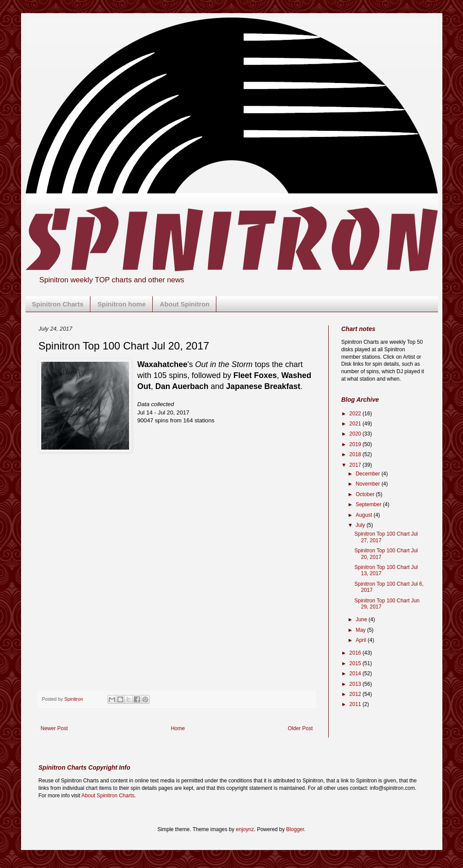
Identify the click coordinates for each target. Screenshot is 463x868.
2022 (356, 414)
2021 (356, 424)
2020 (356, 434)
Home (178, 728)
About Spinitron (185, 304)
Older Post (300, 728)
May (361, 630)
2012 (356, 694)
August (364, 515)
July (361, 525)
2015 (356, 663)
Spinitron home (122, 304)
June (362, 619)
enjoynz (245, 829)
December (368, 474)
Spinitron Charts (58, 304)
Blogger (295, 829)
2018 (356, 454)
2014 (356, 674)
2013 (356, 684)
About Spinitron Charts (108, 796)
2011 (356, 704)
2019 (356, 444)
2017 (356, 465)
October (366, 494)
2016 (356, 653)
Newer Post (54, 728)
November (368, 484)
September (369, 504)
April (361, 640)
